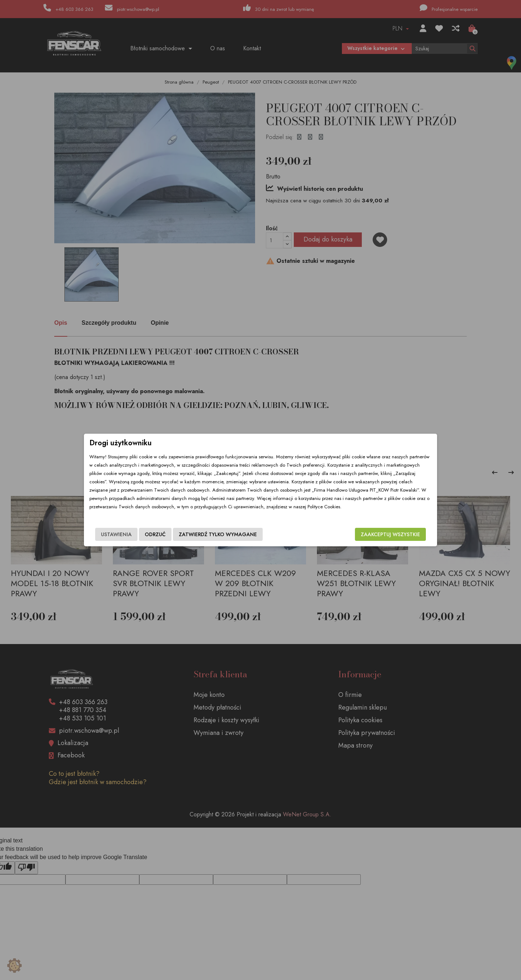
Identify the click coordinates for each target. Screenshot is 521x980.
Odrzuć (155, 534)
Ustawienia (116, 534)
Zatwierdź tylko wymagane (218, 534)
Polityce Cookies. (325, 507)
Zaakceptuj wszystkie (390, 534)
